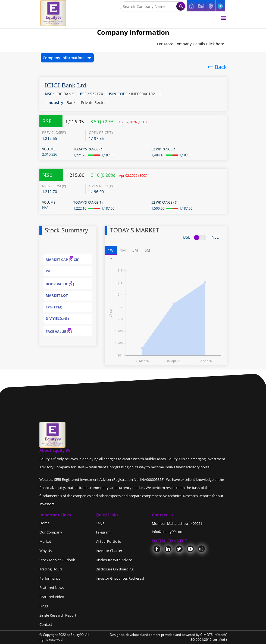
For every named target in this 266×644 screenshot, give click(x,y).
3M (135, 250)
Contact (46, 624)
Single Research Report (58, 615)
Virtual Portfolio (108, 541)
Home (44, 523)
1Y (110, 259)
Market (45, 541)
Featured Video (52, 597)
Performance (50, 578)
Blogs (44, 606)
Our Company (51, 532)
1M (123, 250)
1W (111, 250)
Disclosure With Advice (114, 560)
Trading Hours (51, 569)
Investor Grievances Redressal (120, 578)
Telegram (103, 532)
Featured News (52, 588)
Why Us (46, 551)
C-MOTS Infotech (213, 635)
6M (147, 250)
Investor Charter (109, 551)
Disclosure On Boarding (115, 569)
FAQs (100, 523)
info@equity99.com (168, 532)
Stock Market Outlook (57, 560)
